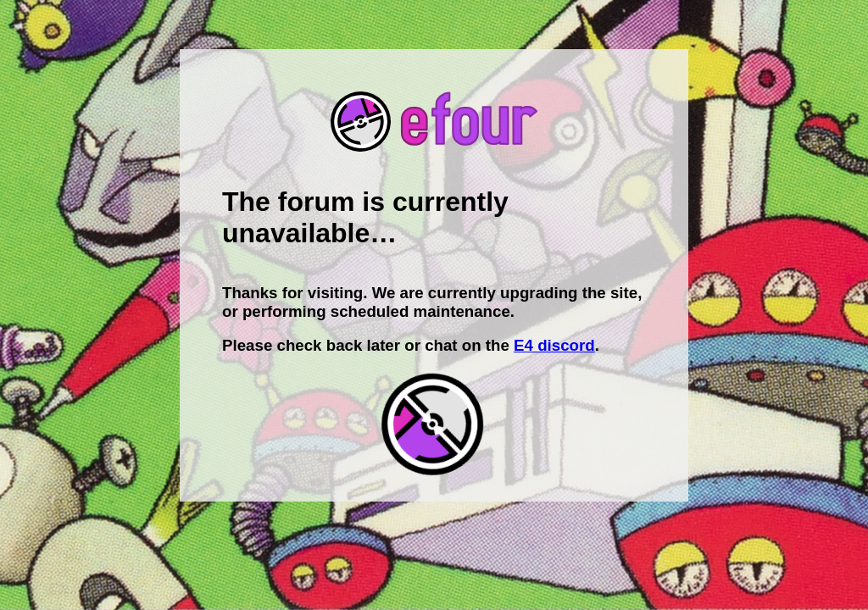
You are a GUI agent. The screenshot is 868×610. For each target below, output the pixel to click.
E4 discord (554, 345)
